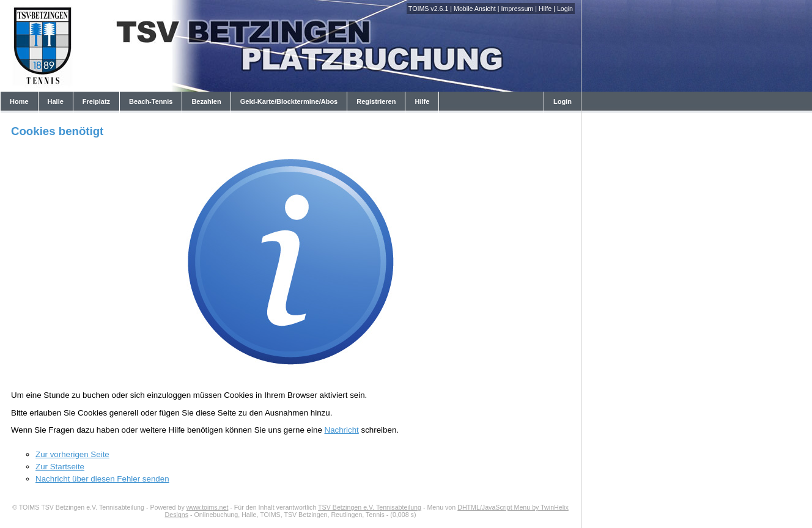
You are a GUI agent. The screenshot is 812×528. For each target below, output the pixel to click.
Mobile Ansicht (475, 9)
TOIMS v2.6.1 (429, 9)
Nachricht (342, 430)
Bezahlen (206, 101)
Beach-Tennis (151, 101)
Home (19, 101)
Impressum (517, 9)
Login (565, 9)
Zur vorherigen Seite (72, 454)
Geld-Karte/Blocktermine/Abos (289, 101)
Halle (56, 101)
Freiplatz (96, 101)
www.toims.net (208, 507)
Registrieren (376, 101)
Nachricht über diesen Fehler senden (102, 479)
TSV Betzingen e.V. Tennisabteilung (370, 507)
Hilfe (545, 9)
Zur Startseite (60, 467)
